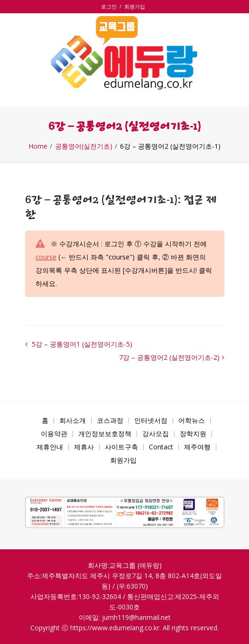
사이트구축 (121, 447)
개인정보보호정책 (105, 434)
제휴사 (84, 447)
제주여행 (197, 447)
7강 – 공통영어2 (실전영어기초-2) (169, 357)
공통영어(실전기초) (84, 146)
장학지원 (193, 434)
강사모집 (156, 434)
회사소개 (73, 420)
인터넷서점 (151, 420)
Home (38, 146)
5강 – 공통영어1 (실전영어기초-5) (81, 344)
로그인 (110, 6)
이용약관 (54, 434)
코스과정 (110, 420)
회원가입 (135, 6)
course (46, 257)
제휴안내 (50, 447)
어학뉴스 (192, 420)
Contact (161, 447)
